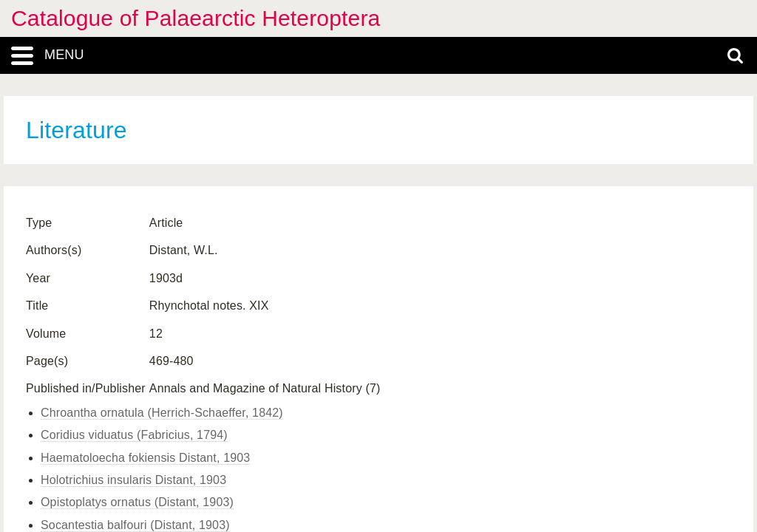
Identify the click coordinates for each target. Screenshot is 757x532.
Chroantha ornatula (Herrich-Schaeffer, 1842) (162, 413)
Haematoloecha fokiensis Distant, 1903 (145, 458)
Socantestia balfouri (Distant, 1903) (135, 525)
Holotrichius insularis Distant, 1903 (133, 480)
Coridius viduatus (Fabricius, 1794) (134, 435)
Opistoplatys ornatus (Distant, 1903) (137, 502)
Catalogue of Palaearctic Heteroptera (196, 18)
